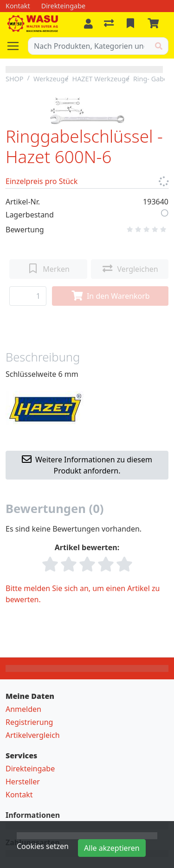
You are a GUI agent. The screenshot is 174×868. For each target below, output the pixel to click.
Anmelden (23, 709)
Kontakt (19, 795)
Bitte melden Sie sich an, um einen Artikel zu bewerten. (83, 594)
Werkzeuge (51, 79)
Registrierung (29, 722)
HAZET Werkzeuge (100, 79)
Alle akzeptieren (112, 848)
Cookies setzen (43, 846)
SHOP (15, 79)
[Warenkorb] (155, 24)
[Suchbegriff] (89, 46)
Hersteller (23, 782)
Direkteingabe (30, 769)
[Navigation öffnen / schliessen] (17, 46)
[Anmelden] (88, 24)
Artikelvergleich (33, 735)
